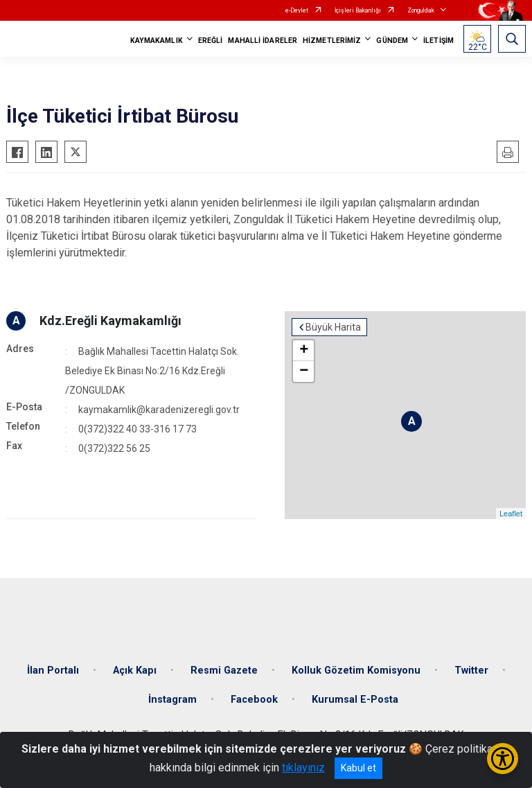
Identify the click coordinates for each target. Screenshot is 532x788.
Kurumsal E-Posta (355, 700)
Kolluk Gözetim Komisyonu (356, 671)
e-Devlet (297, 10)
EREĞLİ (211, 41)
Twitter (471, 671)
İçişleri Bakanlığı (358, 10)
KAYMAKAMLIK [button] (157, 41)
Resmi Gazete (224, 671)
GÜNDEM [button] (392, 41)
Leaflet (511, 514)
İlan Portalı (53, 671)
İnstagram (172, 700)
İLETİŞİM (438, 41)
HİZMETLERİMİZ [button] (332, 41)
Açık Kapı (135, 671)
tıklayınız (303, 768)
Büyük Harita (333, 327)
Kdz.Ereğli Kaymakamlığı (110, 321)
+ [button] (304, 351)
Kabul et (358, 768)
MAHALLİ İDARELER (263, 41)
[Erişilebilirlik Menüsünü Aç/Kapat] (503, 759)
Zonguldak (421, 10)
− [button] (304, 371)
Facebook (254, 700)
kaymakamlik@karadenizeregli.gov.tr (159, 410)
